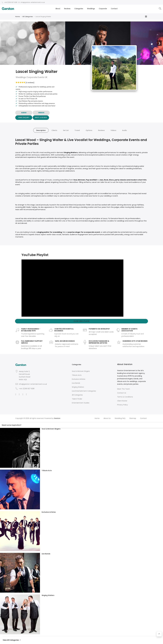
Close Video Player (81, 321)
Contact (114, 9)
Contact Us (122, 393)
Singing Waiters (78, 387)
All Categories (28, 17)
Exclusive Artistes (79, 379)
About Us (107, 418)
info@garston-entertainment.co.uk (33, 384)
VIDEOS (41, 113)
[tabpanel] (81, 188)
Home (18, 17)
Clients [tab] (54, 130)
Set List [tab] (66, 130)
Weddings (91, 9)
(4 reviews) (25, 83)
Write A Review (41, 117)
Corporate (103, 9)
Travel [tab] (77, 130)
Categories (79, 9)
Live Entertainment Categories (84, 391)
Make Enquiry (24, 117)
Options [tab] (89, 130)
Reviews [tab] (101, 130)
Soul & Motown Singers (81, 371)
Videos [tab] (113, 130)
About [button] (58, 9)
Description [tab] (41, 130)
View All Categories (12, 640)
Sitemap (133, 418)
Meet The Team (124, 389)
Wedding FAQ (120, 418)
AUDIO (24, 113)
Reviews (67, 9)
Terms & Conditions (125, 397)
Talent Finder (77, 399)
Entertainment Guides (81, 403)
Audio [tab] (125, 130)
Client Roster (122, 401)
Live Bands (76, 383)
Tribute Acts (77, 375)
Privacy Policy (122, 405)
